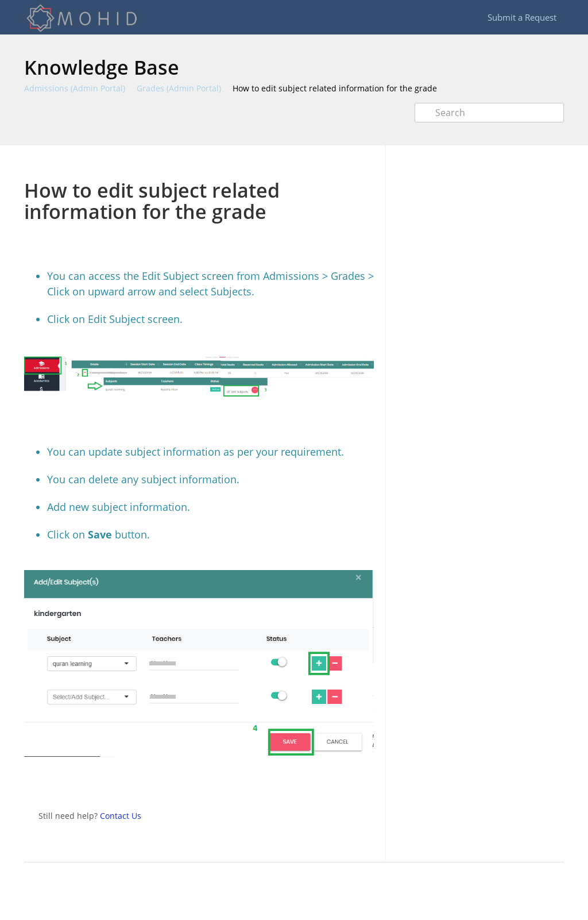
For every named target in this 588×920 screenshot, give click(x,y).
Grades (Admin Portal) (179, 88)
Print (335, 162)
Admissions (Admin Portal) (75, 88)
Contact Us (121, 816)
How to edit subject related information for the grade (335, 88)
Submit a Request (522, 17)
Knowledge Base (102, 67)
